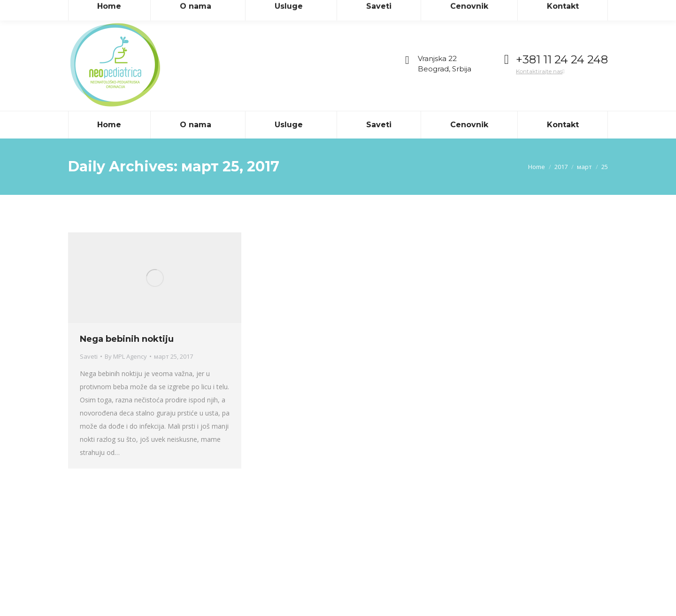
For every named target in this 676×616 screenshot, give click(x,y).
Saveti (89, 356)
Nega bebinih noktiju (127, 339)
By (126, 356)
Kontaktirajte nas (540, 71)
